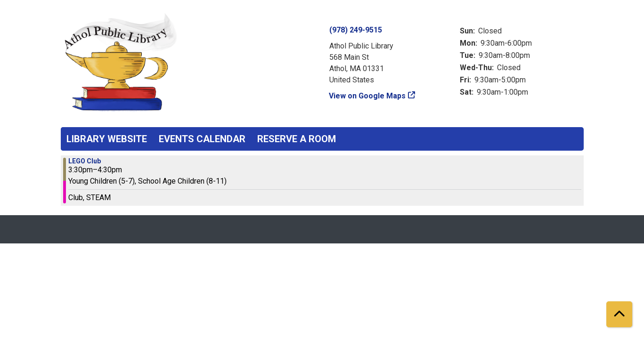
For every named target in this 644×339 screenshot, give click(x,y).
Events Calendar (202, 139)
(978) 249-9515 (356, 30)
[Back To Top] (619, 314)
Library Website (107, 139)
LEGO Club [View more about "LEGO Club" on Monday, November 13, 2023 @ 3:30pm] (85, 161)
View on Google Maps (367, 96)
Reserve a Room (297, 139)
